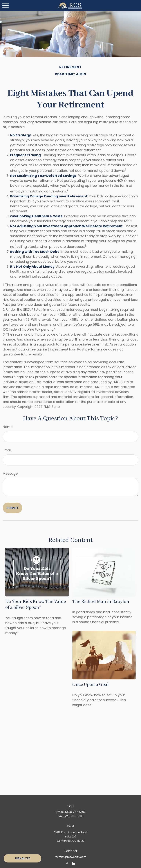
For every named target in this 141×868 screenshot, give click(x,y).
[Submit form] (12, 508)
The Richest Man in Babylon (101, 602)
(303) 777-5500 (75, 812)
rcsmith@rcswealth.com (70, 857)
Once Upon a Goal (91, 685)
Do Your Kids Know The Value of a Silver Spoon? (36, 605)
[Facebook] (67, 863)
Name (8, 427)
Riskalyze (23, 858)
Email (7, 450)
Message (10, 473)
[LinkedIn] (73, 863)
